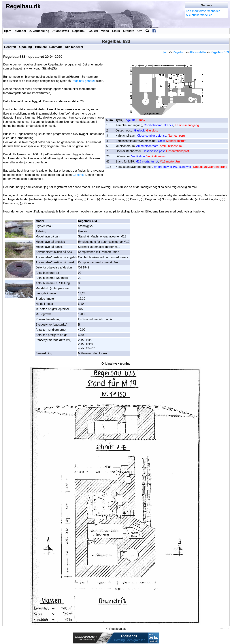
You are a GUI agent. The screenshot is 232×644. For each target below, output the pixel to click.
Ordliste (129, 31)
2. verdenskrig (39, 31)
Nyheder (20, 31)
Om (140, 31)
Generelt (10, 47)
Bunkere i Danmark (48, 47)
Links (116, 31)
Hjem (8, 31)
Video (105, 31)
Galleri (93, 31)
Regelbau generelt (83, 81)
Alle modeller (74, 47)
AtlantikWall (61, 31)
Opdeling (26, 47)
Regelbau (79, 31)
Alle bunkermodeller (199, 15)
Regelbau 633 (220, 52)
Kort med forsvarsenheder (203, 11)
